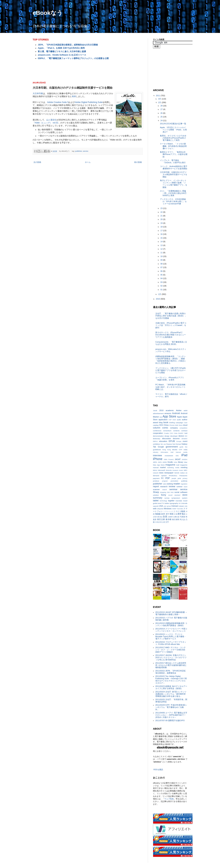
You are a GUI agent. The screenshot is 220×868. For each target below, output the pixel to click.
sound (170, 495)
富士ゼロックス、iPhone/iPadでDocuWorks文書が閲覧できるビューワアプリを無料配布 (171, 335)
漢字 (167, 514)
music (181, 470)
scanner (156, 489)
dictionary (157, 439)
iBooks (175, 450)
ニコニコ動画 (179, 511)
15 (162, 238)
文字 (167, 522)
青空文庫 (161, 519)
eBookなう (48, 13)
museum (175, 470)
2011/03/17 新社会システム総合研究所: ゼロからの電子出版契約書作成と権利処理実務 (171, 665)
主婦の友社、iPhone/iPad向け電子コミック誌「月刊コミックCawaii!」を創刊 (171, 325)
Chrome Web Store (176, 425)
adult (186, 411)
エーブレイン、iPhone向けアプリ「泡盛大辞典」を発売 (170, 379)
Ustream (175, 506)
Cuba (176, 433)
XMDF (174, 509)
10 (162, 256)
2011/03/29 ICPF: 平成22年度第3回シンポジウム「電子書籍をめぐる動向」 (171, 707)
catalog (156, 425)
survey (167, 498)
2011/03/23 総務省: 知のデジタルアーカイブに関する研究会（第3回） (171, 687)
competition (183, 428)
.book (155, 411)
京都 (175, 514)
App (161, 417)
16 (162, 234)
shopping (163, 492)
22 (162, 212)
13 (162, 245)
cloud (185, 425)
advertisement (158, 413)
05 (162, 275)
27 (162, 109)
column (157, 428)
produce (156, 481)
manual (156, 467)
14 (162, 242)
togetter (171, 501)
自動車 (170, 517)
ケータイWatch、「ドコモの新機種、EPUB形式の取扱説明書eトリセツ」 (173, 146)
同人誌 (182, 519)
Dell (186, 433)
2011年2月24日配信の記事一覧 (173, 124)
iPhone (158, 459)
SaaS (185, 487)
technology (163, 501)
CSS (171, 433)
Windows (168, 509)
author (185, 420)
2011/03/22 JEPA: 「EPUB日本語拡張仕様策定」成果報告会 (170, 672)
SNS (172, 492)
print (179, 478)
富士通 (163, 522)
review (172, 486)
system (185, 498)
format (178, 444)
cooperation (158, 433)
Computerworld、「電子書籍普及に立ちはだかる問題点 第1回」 (171, 343)
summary (158, 498)
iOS (177, 456)
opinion (164, 476)
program (165, 481)
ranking (170, 484)
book (166, 422)
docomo (176, 438)
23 (162, 208)
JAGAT (178, 459)
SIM (168, 492)
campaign (179, 423)
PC (162, 478)
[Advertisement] (88, 70)
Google (161, 447)
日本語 (158, 522)
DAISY (181, 433)
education (163, 441)
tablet (156, 501)
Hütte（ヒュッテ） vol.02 (46, 123)
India (186, 450)
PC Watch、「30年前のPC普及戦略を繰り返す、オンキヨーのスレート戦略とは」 (170, 387)
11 (162, 253)
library (181, 462)
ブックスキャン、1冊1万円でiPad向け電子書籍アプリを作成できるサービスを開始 (171, 370)
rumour (180, 487)
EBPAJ (155, 441)
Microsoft (162, 470)
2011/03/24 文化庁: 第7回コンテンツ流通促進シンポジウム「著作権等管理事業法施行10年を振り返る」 (171, 694)
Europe (179, 441)
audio (179, 420)
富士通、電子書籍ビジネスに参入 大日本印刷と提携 (62, 51)
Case (186, 423)
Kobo (176, 462)
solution (156, 495)
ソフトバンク (168, 511)
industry (156, 452)
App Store (169, 416)
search (164, 490)
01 (162, 290)
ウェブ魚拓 (169, 799)
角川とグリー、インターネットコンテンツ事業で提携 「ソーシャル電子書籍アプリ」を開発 (174, 184)
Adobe (179, 410)
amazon (168, 413)
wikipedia (160, 509)
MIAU (155, 470)
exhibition (157, 444)
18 (162, 227)
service (86, 151)
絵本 (163, 514)
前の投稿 (138, 162)
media (177, 468)
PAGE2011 (173, 476)
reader (177, 484)
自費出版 (176, 517)
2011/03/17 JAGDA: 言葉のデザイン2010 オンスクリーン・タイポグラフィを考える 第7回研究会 (171, 657)
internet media (182, 452)
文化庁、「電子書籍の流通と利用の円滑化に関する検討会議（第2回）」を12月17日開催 (171, 316)
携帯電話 (181, 514)
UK (180, 503)
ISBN (166, 459)
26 (162, 113)
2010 (158, 299)
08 (162, 264)
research (164, 487)
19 (162, 223)
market (163, 467)
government (172, 447)
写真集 (183, 517)
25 (162, 117)
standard (177, 495)
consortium (167, 431)
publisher (79, 151)
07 (162, 267)
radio (165, 484)
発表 (74, 96)
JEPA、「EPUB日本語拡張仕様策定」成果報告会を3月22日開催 (68, 45)
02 (162, 286)
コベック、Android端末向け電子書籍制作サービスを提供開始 (174, 167)
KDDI (165, 462)
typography (174, 503)
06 (162, 271)
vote (186, 506)
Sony (163, 495)
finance (169, 444)
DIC (186, 436)
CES (161, 425)
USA (161, 506)
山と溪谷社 (51, 120)
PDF (168, 478)
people (174, 478)
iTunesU (171, 459)
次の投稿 (37, 162)
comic (165, 428)
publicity (184, 481)
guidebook (157, 450)
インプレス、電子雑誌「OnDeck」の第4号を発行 (173, 161)
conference (157, 431)
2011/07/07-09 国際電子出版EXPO (170, 720)
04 (162, 278)
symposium (176, 498)
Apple (179, 417)
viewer (182, 506)
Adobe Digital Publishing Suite (89, 102)
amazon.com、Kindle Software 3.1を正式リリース (62, 55)
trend (160, 503)
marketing (171, 468)
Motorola (169, 470)
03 (162, 282)
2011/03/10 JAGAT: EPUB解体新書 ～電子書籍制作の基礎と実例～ (171, 613)
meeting (184, 467)
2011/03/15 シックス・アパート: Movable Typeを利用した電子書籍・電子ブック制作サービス (171, 636)
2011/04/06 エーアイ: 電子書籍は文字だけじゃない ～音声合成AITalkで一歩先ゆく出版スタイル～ (171, 715)
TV (163, 503)
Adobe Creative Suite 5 (58, 102)
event (185, 441)
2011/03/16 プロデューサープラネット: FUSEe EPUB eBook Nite (171, 643)
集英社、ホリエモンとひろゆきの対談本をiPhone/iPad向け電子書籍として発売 (173, 138)
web (155, 509)
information (164, 452)
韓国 (172, 514)
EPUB (172, 441)
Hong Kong (167, 450)
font (174, 444)
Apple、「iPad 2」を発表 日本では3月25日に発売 (61, 48)
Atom (174, 420)
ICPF (180, 450)
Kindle (170, 462)
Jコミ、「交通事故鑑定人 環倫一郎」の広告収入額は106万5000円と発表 (173, 193)
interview (157, 455)
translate (179, 501)
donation (184, 439)
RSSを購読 (158, 770)
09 (162, 260)
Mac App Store (159, 465)
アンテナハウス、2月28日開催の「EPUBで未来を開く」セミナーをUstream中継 (173, 201)
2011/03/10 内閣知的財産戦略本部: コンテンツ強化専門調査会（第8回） (171, 624)
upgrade (156, 506)
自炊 (165, 517)
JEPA (155, 462)
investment (169, 456)
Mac (186, 462)
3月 (160, 99)
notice (182, 473)
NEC (186, 470)
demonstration (158, 436)
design (167, 436)
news (161, 473)
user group (167, 506)
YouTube (180, 509)
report (156, 486)
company (174, 428)
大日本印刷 (38, 93)
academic (170, 410)
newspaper (169, 473)
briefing (172, 423)
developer (174, 436)
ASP (170, 420)
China (166, 425)
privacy (185, 478)
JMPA (160, 462)
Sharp (156, 492)
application (163, 420)
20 (162, 219)
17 (162, 231)
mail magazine (182, 465)
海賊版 (158, 514)
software (184, 492)
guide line (183, 447)
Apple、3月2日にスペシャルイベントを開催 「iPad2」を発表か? (173, 130)
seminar (173, 489)
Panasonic (183, 476)
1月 (160, 294)
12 (162, 249)
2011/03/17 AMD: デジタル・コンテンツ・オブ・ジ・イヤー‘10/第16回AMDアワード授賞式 (170, 650)
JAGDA (185, 459)
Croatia (166, 433)
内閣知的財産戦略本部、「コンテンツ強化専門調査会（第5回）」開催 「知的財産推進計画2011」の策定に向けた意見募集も (171, 360)
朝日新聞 (176, 519)
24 (162, 121)
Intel (172, 452)
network (156, 473)
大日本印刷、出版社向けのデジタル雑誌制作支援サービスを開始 (174, 174)
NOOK (177, 473)
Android (176, 413)
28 (162, 106)
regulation (184, 484)
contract (184, 431)
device (181, 436)
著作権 (168, 519)
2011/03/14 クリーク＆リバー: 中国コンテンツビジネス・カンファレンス (171, 630)
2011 (158, 96)
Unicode (184, 503)
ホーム (88, 162)
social (177, 492)
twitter (167, 503)
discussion (166, 438)
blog (161, 422)
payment (156, 478)
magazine (170, 465)
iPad (184, 455)
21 (162, 216)
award (156, 422)
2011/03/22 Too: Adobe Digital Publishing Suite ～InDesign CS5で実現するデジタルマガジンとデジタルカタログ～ (171, 680)
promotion (174, 481)
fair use (163, 444)
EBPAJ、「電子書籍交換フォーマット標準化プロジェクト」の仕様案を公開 (73, 58)
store (185, 495)
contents (176, 431)
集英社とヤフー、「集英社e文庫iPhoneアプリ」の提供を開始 (174, 154)
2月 (160, 102)
